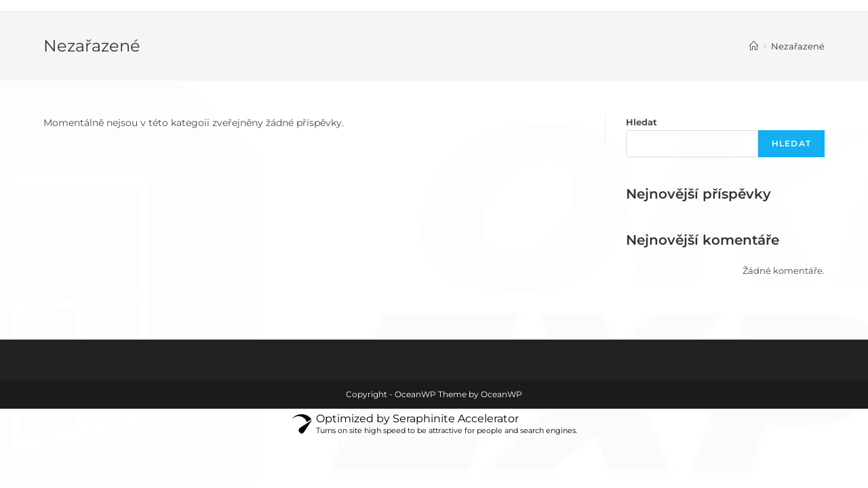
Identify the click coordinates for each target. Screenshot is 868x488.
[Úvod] (754, 46)
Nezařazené (798, 46)
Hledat (642, 122)
